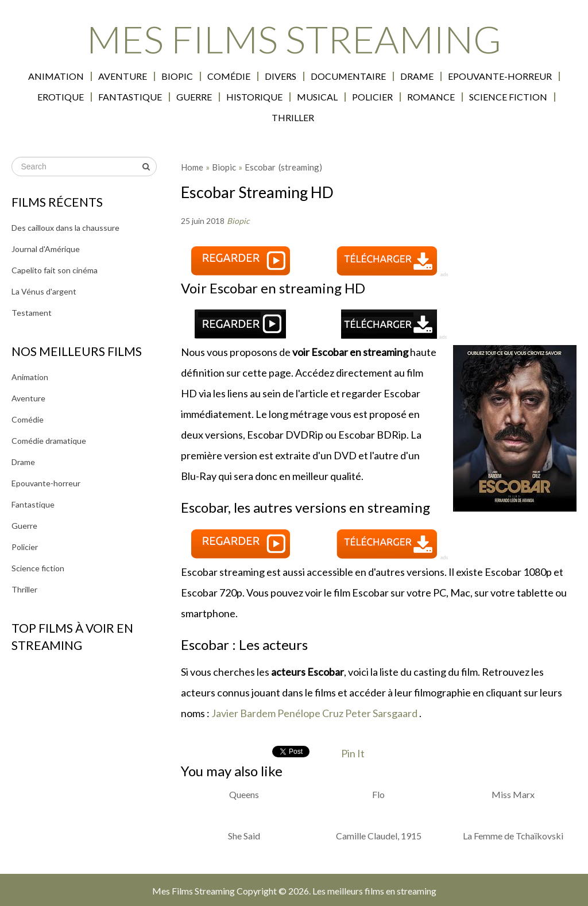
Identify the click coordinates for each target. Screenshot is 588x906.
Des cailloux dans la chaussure (65, 228)
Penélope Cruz (310, 713)
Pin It (353, 753)
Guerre (194, 97)
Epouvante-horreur (500, 76)
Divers (281, 76)
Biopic (177, 76)
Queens (244, 794)
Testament (32, 313)
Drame (417, 76)
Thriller (293, 118)
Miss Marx (513, 794)
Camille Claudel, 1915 (379, 836)
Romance (431, 97)
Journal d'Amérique (46, 249)
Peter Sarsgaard (381, 713)
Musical (317, 97)
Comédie (229, 76)
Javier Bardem (243, 713)
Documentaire (348, 76)
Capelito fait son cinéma (55, 270)
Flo (378, 794)
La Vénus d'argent (44, 291)
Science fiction (508, 97)
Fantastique (130, 97)
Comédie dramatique (49, 441)
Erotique (61, 97)
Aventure (123, 76)
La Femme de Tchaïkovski (513, 836)
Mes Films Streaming (294, 39)
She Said (244, 836)
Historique (254, 97)
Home (192, 167)
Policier (372, 97)
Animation (56, 76)
